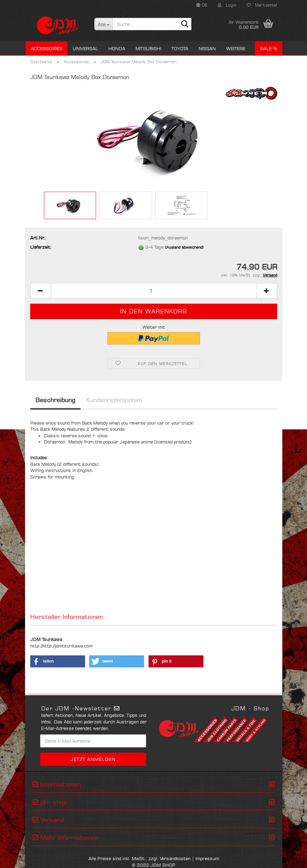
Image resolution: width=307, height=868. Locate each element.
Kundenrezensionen (114, 400)
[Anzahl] (154, 291)
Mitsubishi (148, 48)
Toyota (180, 48)
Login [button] (227, 5)
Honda (117, 48)
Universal (85, 48)
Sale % (269, 48)
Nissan (207, 48)
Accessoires (47, 48)
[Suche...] (103, 24)
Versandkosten (175, 858)
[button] (202, 5)
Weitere (236, 48)
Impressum (207, 858)
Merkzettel (262, 5)
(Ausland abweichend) (184, 247)
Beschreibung (55, 400)
